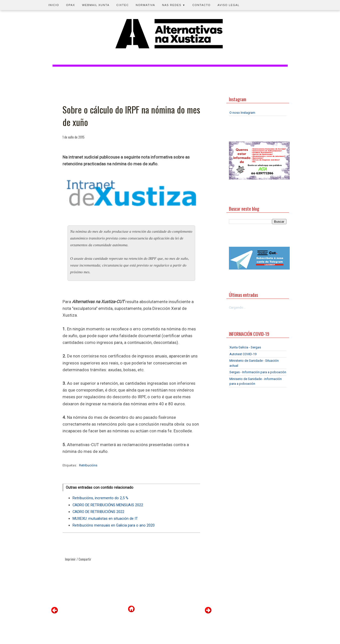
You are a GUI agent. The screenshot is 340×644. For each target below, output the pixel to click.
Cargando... (237, 307)
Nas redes (174, 5)
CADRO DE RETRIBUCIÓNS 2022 (98, 512)
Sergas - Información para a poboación (258, 372)
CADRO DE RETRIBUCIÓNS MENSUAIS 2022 (108, 505)
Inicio (54, 5)
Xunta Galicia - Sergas (245, 347)
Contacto (202, 5)
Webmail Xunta (96, 5)
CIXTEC (122, 5)
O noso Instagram (242, 113)
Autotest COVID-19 (243, 354)
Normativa (145, 5)
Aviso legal (229, 5)
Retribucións (88, 465)
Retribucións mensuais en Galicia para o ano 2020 (114, 525)
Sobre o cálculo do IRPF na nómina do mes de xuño (131, 116)
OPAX (71, 5)
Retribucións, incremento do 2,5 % (100, 498)
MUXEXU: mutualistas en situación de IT (105, 519)
